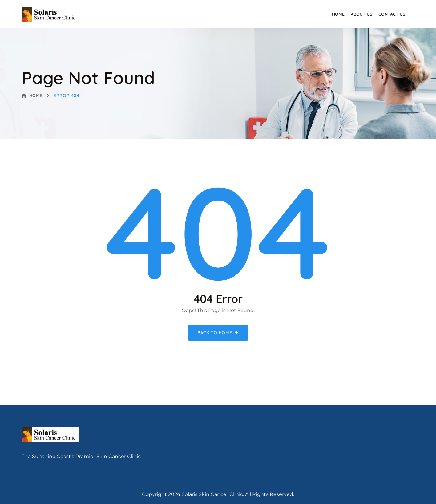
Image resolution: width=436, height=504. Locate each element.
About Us (361, 14)
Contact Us (392, 14)
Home (338, 14)
